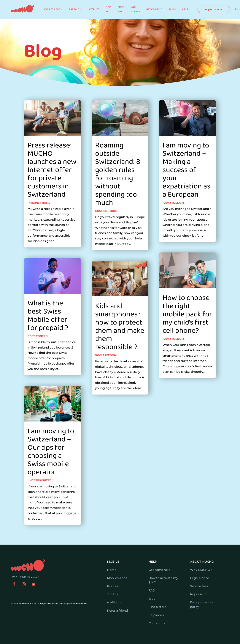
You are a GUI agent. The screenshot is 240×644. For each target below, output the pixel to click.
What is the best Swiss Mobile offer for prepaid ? (48, 330)
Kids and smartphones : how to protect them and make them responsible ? (120, 341)
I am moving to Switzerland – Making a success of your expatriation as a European (186, 184)
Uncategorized (40, 495)
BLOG (172, 9)
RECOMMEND (154, 9)
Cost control (38, 350)
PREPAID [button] (74, 9)
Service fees (199, 586)
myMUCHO (214, 9)
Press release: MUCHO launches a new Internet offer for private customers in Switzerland (52, 184)
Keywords (156, 615)
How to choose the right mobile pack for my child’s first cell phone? (187, 329)
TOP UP (109, 9)
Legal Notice (200, 578)
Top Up (112, 594)
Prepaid (113, 586)
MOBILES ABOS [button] (52, 9)
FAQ (152, 590)
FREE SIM (121, 9)
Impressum (199, 594)
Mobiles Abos (117, 578)
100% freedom (106, 370)
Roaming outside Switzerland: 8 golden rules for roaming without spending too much (118, 188)
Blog (152, 599)
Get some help (160, 570)
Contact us (157, 623)
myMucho (115, 602)
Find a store (158, 607)
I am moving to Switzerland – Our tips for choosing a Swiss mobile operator (51, 466)
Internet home (39, 217)
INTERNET (94, 9)
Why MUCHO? (201, 570)
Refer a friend (117, 611)
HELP (185, 9)
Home (112, 570)
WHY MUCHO (135, 9)
